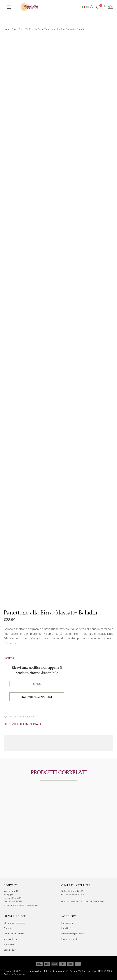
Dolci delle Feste (35, 29)
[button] (19, 717)
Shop (14, 29)
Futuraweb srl (20, 974)
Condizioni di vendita (14, 934)
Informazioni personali (73, 934)
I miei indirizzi (68, 928)
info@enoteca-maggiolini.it (24, 905)
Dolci (22, 29)
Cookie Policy (10, 950)
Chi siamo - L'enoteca (14, 923)
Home (7, 29)
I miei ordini (67, 923)
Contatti (8, 928)
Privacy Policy (10, 945)
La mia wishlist (69, 939)
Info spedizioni (11, 939)
